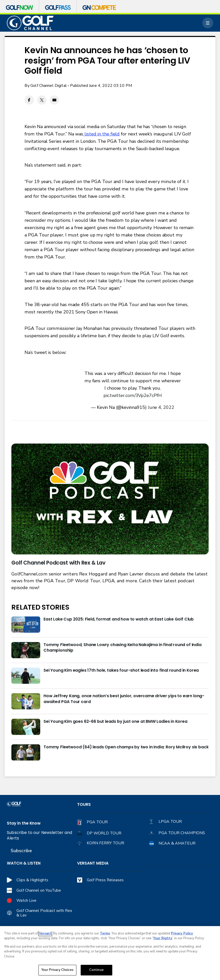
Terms (105, 933)
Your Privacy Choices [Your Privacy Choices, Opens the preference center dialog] (57, 970)
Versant (45, 933)
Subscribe (21, 851)
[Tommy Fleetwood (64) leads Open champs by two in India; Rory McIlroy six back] (26, 752)
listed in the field (101, 134)
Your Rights (163, 938)
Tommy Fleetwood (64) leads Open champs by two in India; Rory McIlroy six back (126, 747)
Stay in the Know (24, 823)
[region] (110, 953)
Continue (96, 970)
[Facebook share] (29, 100)
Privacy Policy (182, 933)
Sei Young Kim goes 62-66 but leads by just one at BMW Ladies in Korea (115, 722)
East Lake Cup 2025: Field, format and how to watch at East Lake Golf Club (119, 619)
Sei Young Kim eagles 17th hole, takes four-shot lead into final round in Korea (121, 670)
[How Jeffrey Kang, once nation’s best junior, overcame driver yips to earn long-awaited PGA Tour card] (26, 701)
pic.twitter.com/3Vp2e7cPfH (133, 395)
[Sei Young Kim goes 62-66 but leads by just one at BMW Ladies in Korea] (26, 727)
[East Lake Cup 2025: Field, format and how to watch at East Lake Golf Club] (26, 625)
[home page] (30, 23)
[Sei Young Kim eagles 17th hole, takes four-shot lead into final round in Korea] (26, 676)
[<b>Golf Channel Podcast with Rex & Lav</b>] (110, 499)
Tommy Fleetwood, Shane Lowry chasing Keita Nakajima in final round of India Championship (123, 648)
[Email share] (54, 100)
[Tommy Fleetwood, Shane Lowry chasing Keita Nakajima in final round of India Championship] (26, 650)
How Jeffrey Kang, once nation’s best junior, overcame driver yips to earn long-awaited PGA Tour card (124, 699)
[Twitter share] (42, 100)
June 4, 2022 (161, 407)
